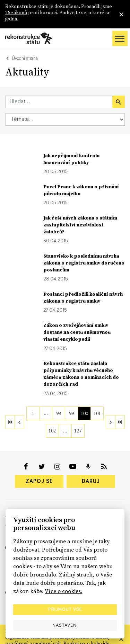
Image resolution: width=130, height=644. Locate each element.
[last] (120, 422)
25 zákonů (16, 12)
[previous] (19, 422)
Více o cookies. (63, 591)
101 (97, 413)
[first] (10, 422)
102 (52, 431)
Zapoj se (39, 481)
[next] (111, 422)
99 (71, 413)
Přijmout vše (65, 609)
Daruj (91, 481)
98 (59, 413)
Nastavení (65, 625)
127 (78, 431)
